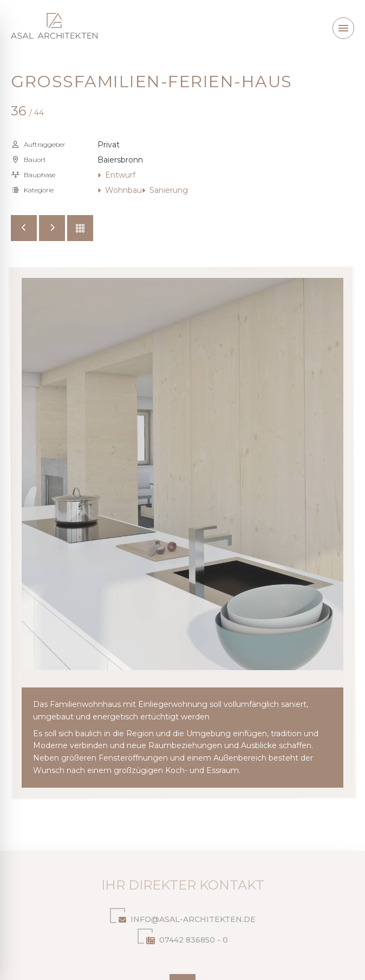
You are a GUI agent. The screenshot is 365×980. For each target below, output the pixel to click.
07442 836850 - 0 (183, 938)
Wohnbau (120, 190)
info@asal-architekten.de (183, 917)
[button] (343, 28)
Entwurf (116, 175)
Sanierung (165, 190)
